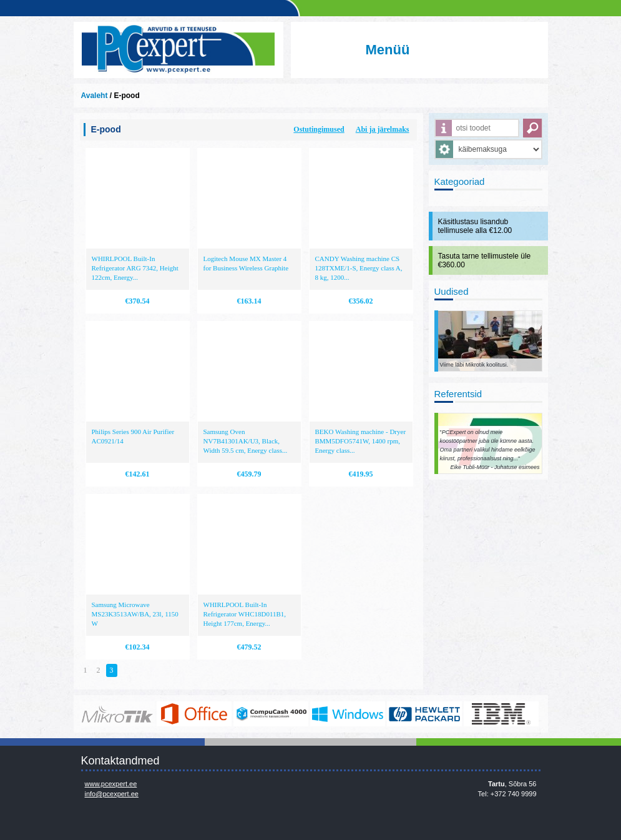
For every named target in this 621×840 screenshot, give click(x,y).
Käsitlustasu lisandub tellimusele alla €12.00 (475, 226)
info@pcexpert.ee (112, 794)
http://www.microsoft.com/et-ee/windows (348, 714)
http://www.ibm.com (501, 714)
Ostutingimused (319, 129)
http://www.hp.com (424, 714)
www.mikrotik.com (117, 714)
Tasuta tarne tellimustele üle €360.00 (485, 260)
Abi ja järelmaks (383, 129)
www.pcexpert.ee (111, 784)
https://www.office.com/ (194, 714)
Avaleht (95, 96)
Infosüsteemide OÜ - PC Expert (178, 50)
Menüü (388, 50)
